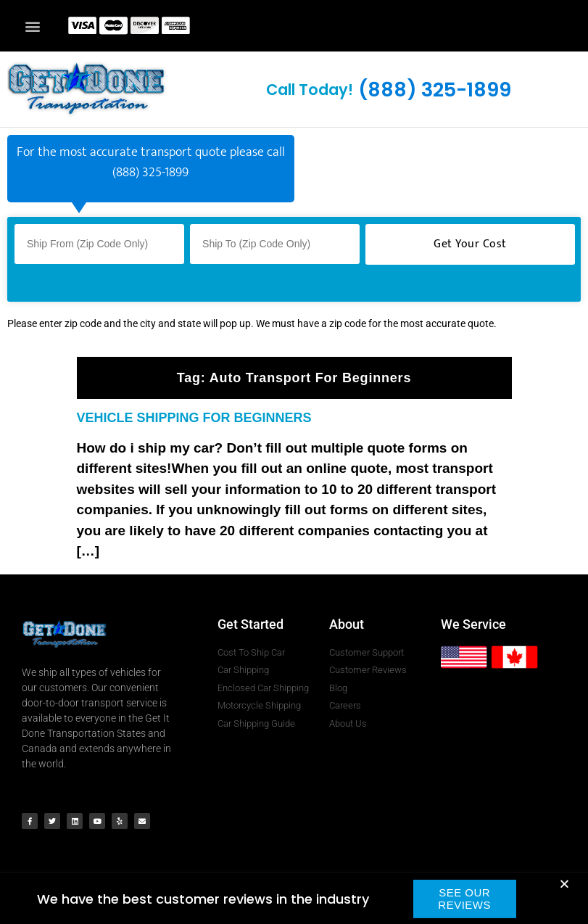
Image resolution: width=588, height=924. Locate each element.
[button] (32, 26)
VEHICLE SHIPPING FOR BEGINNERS (194, 418)
